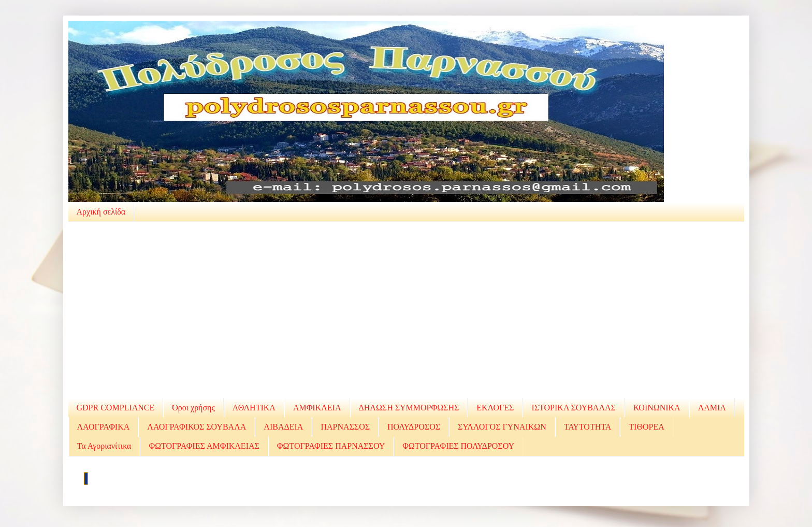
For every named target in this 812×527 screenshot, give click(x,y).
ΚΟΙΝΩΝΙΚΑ (657, 408)
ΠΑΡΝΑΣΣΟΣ (345, 427)
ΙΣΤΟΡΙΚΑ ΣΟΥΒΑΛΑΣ (573, 408)
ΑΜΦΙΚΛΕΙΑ (317, 408)
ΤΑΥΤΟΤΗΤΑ (588, 427)
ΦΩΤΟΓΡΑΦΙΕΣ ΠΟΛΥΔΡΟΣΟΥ (458, 446)
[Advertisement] (406, 310)
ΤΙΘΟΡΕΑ (646, 427)
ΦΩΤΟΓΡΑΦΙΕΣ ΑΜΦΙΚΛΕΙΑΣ (204, 446)
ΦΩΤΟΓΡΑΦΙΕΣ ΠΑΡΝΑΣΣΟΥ (331, 446)
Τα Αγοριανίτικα (104, 446)
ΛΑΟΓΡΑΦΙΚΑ (104, 427)
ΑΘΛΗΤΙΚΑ (254, 408)
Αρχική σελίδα (101, 212)
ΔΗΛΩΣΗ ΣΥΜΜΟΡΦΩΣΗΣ (409, 408)
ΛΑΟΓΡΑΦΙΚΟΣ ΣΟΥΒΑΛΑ (197, 427)
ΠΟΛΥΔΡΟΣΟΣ (414, 427)
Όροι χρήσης (193, 408)
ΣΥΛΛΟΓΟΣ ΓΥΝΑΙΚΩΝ (502, 427)
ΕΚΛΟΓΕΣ (495, 408)
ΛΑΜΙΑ (712, 408)
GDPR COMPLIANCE (116, 408)
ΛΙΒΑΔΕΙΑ (283, 427)
